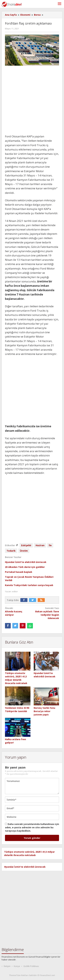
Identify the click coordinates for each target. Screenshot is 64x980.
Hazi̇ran (40, 545)
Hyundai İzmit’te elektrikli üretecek (26, 562)
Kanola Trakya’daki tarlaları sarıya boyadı (29, 585)
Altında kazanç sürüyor (18, 611)
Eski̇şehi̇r (26, 545)
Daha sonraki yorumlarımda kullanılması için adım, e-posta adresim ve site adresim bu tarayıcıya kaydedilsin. (32, 827)
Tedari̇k (11, 551)
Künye (17, 966)
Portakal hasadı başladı (19, 572)
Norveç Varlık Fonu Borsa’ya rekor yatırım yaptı (44, 711)
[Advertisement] (32, 101)
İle (50, 545)
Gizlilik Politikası (31, 966)
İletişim (7, 966)
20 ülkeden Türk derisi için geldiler (25, 567)
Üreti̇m (24, 551)
